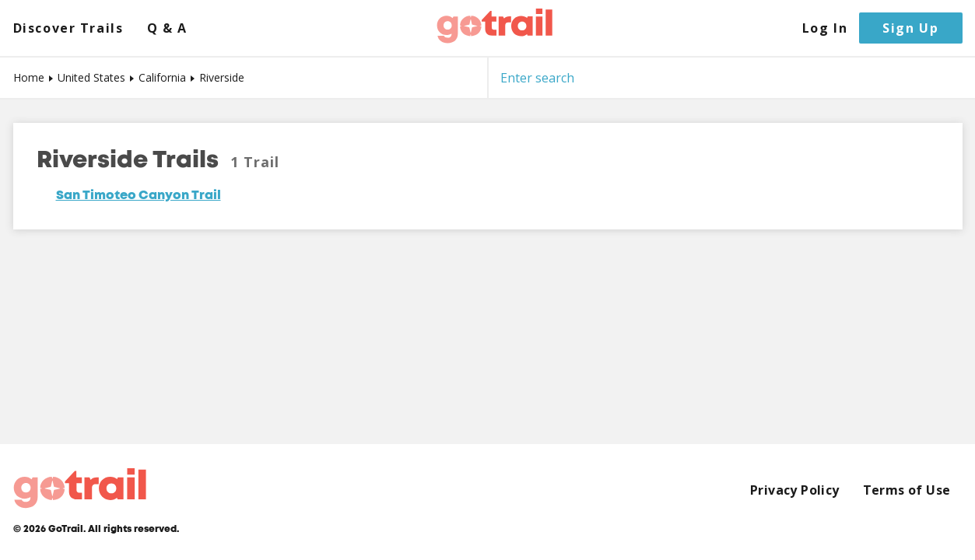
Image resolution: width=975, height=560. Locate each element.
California (162, 77)
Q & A (167, 28)
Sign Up (910, 28)
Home (29, 77)
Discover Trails (68, 28)
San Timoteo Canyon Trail (139, 196)
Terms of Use (907, 490)
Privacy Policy (795, 490)
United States (91, 77)
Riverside (222, 77)
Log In (825, 28)
